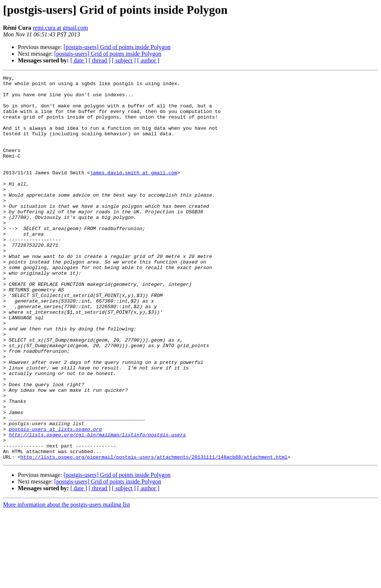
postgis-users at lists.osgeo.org (55, 500)
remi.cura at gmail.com (60, 28)
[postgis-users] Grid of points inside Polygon (117, 47)
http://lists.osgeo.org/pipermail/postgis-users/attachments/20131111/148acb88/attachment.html (154, 534)
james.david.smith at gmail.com (134, 193)
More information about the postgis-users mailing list (66, 581)
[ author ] (148, 60)
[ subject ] (124, 60)
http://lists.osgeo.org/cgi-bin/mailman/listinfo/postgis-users (97, 507)
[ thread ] (100, 60)
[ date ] (79, 60)
